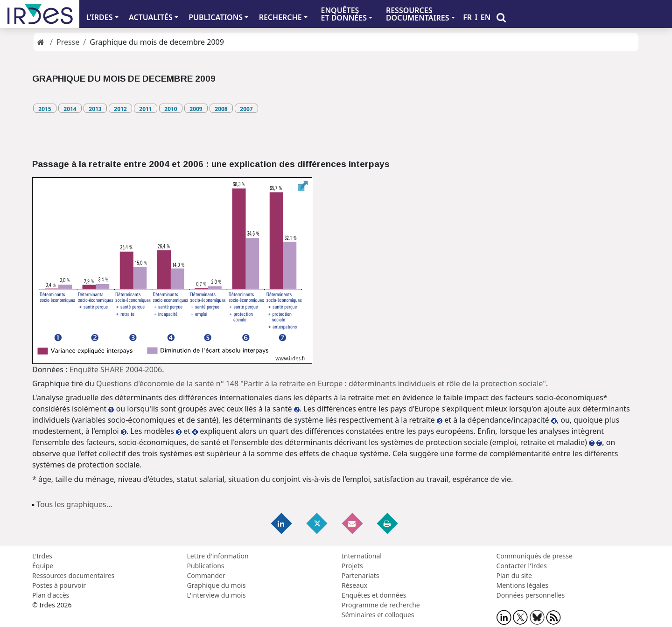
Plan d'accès (51, 595)
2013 (95, 109)
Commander (206, 575)
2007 (246, 109)
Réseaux (354, 585)
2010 (171, 109)
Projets (352, 566)
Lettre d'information (218, 556)
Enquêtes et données (374, 595)
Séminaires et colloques (378, 615)
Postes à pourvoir (59, 585)
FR (467, 17)
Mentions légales (523, 585)
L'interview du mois (217, 595)
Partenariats (360, 575)
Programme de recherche (381, 605)
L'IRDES (99, 17)
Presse (68, 42)
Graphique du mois (217, 585)
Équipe (43, 566)
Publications (206, 566)
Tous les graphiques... (74, 504)
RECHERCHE (280, 17)
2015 (45, 109)
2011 (145, 109)
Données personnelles (531, 595)
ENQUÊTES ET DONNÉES (344, 14)
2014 (70, 109)
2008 (221, 109)
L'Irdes (42, 556)
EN (486, 17)
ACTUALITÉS (151, 17)
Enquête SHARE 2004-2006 (115, 369)
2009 (196, 109)
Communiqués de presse (535, 556)
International (362, 556)
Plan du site (514, 575)
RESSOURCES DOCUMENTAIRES (418, 14)
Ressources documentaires (73, 575)
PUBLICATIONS (216, 17)
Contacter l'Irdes (522, 566)
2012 (120, 109)
